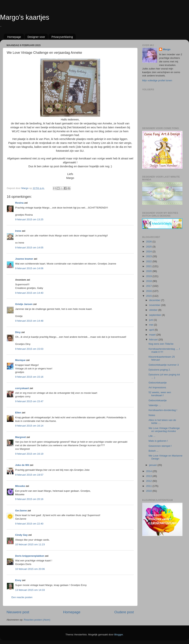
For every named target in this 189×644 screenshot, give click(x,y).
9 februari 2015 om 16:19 (29, 454)
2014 (149, 471)
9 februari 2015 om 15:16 (29, 377)
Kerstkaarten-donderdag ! (163, 410)
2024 (149, 251)
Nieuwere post (18, 612)
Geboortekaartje (158, 383)
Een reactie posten (22, 597)
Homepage (14, 37)
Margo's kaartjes (25, 17)
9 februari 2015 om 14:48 (29, 321)
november (155, 305)
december (155, 300)
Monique (20, 360)
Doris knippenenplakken (30, 556)
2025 (149, 247)
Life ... (152, 436)
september (156, 315)
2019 (149, 276)
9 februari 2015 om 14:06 (29, 268)
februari (154, 340)
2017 (149, 286)
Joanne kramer (24, 259)
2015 (149, 296)
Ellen (18, 413)
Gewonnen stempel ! (160, 446)
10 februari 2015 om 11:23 (30, 544)
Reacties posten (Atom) (37, 620)
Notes (152, 415)
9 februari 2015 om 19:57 (29, 475)
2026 (149, 242)
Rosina (19, 203)
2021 (149, 266)
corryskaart (22, 388)
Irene (18, 231)
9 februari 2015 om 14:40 (29, 293)
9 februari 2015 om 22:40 (29, 524)
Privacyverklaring (62, 37)
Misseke (20, 486)
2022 (149, 261)
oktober (154, 310)
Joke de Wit (22, 465)
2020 (149, 271)
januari (153, 465)
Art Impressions (157, 387)
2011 (149, 486)
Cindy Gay (21, 535)
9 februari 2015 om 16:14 (29, 426)
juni (151, 320)
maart (153, 335)
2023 (149, 256)
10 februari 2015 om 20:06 (30, 569)
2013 (149, 476)
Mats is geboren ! (158, 441)
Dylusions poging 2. (160, 370)
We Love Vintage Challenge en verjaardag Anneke (164, 430)
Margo (167, 49)
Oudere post (124, 612)
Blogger (119, 635)
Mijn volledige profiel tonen (157, 80)
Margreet (20, 437)
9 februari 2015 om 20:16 (29, 499)
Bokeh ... (154, 451)
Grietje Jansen (24, 304)
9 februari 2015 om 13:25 (29, 219)
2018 (149, 281)
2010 (149, 491)
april (152, 330)
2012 (149, 481)
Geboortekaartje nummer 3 (164, 365)
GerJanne (21, 511)
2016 (149, 291)
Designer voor (36, 37)
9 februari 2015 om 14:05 (29, 248)
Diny (18, 332)
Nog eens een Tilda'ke (161, 344)
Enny (18, 580)
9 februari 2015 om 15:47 (29, 401)
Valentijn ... (155, 405)
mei (152, 325)
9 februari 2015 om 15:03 (29, 349)
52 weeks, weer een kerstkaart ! (160, 394)
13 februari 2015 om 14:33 (30, 590)
